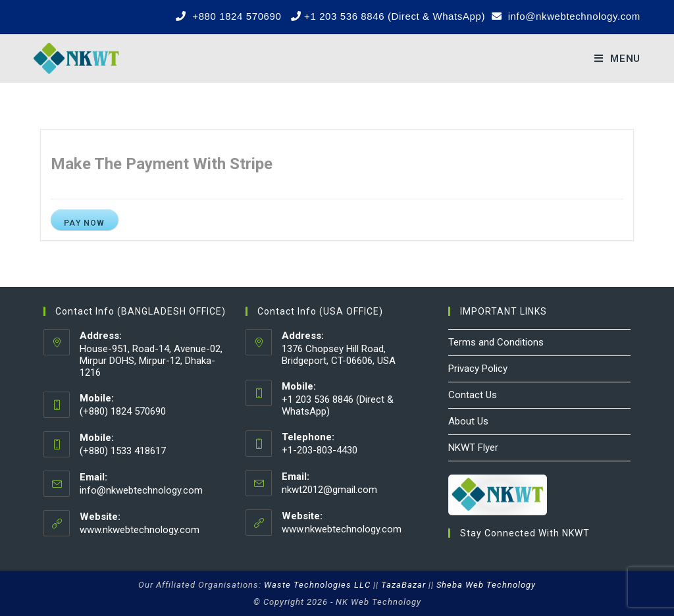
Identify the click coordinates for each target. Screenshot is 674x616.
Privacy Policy (478, 369)
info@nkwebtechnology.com (141, 490)
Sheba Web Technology (486, 585)
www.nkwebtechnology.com (140, 530)
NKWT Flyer (473, 448)
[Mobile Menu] (617, 59)
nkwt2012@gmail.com (329, 490)
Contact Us (473, 395)
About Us (468, 421)
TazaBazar (403, 585)
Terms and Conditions (496, 342)
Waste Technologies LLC (317, 585)
